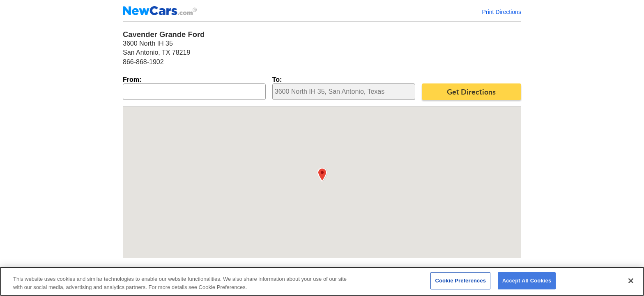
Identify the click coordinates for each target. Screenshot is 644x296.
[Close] (631, 281)
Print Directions (502, 12)
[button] (322, 175)
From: (132, 80)
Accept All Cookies (527, 281)
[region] (322, 281)
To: (277, 80)
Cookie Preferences (460, 281)
